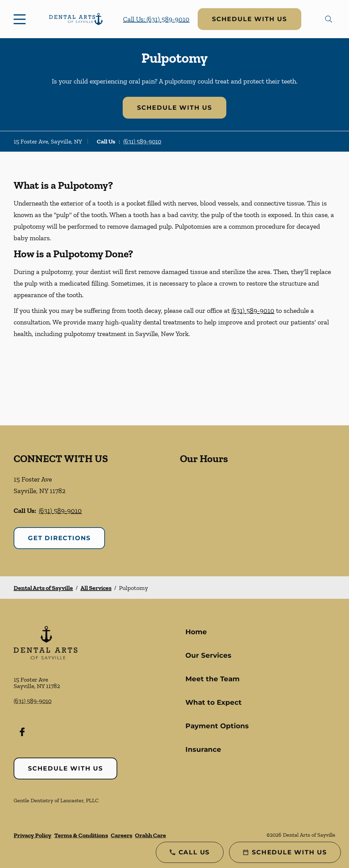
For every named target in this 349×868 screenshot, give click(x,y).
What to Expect (214, 702)
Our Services (208, 655)
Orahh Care (150, 835)
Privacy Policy (33, 835)
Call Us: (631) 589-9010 (156, 19)
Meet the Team (213, 679)
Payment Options (217, 726)
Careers (122, 835)
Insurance (203, 749)
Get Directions (59, 538)
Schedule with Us (249, 19)
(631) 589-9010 (142, 141)
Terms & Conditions (81, 835)
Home (196, 632)
